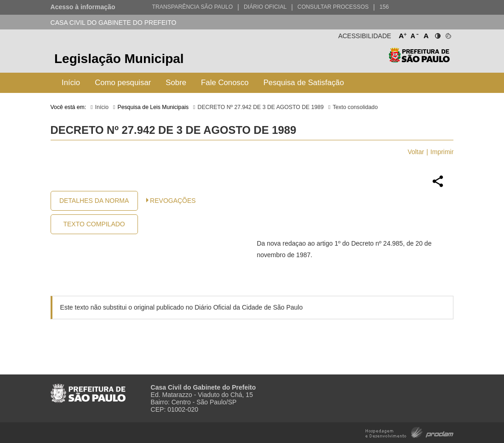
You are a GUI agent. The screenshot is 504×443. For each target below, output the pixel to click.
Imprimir (442, 152)
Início (71, 83)
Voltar (416, 152)
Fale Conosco (225, 83)
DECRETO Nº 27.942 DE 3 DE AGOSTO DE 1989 (261, 107)
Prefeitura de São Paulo (419, 60)
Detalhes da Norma (94, 201)
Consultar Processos (333, 7)
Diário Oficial (265, 7)
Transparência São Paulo (192, 7)
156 (384, 7)
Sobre (176, 83)
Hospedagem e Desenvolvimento (409, 432)
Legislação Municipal (119, 59)
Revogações (173, 201)
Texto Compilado (94, 224)
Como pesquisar (123, 83)
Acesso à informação (83, 7)
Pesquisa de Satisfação (304, 83)
